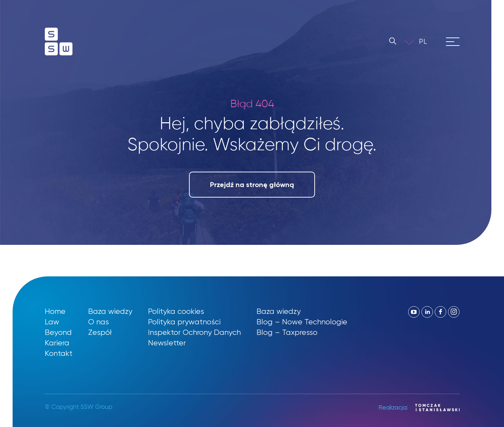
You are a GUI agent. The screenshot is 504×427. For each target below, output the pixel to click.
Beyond (58, 332)
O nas (99, 322)
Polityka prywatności (184, 322)
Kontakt (59, 353)
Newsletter (167, 343)
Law (52, 322)
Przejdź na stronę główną (252, 185)
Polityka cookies (176, 311)
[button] (428, 42)
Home (55, 311)
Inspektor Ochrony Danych (194, 332)
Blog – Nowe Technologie (302, 322)
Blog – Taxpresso (287, 332)
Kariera (57, 343)
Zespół (100, 332)
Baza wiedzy (110, 311)
